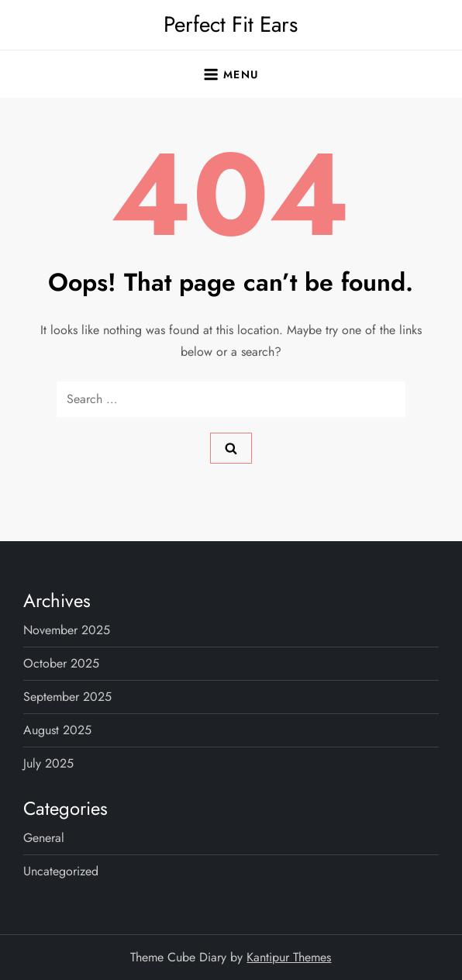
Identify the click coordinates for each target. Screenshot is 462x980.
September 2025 (67, 697)
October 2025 (61, 663)
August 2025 (57, 730)
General (44, 838)
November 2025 (67, 630)
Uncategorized (61, 871)
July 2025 (48, 763)
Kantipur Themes (289, 957)
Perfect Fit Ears (231, 24)
